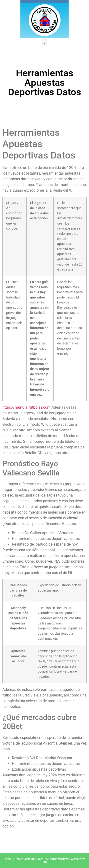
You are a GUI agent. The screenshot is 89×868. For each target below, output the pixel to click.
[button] (44, 42)
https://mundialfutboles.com (26, 407)
